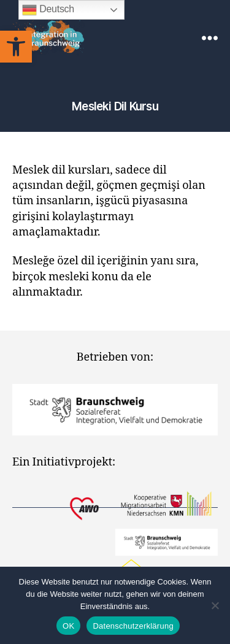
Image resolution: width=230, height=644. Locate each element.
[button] (16, 47)
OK (68, 626)
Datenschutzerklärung (133, 626)
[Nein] (215, 605)
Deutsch (48, 10)
